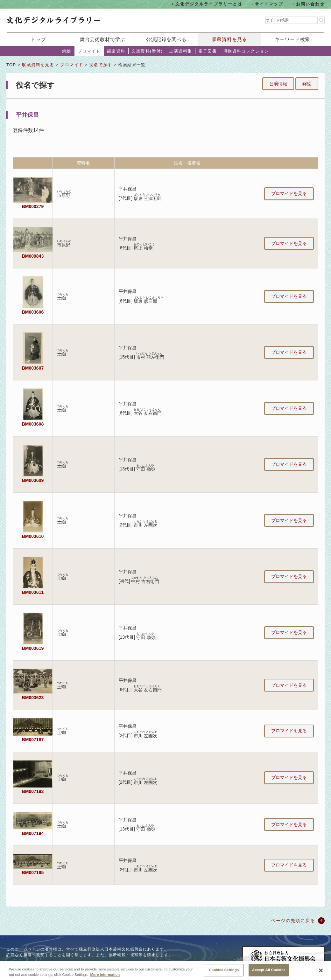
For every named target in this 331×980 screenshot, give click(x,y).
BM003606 (33, 312)
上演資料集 (180, 51)
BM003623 (33, 698)
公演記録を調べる (166, 39)
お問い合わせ (310, 4)
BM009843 (33, 256)
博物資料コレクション (246, 51)
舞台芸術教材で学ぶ (103, 39)
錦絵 (67, 51)
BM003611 (33, 592)
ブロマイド (89, 51)
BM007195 (33, 872)
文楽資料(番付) (147, 51)
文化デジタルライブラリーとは (209, 4)
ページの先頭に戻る (293, 921)
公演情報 (278, 84)
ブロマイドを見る (289, 193)
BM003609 (33, 480)
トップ (39, 39)
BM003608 (33, 424)
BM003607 (33, 368)
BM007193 (33, 791)
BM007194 (33, 833)
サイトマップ (269, 4)
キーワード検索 (292, 39)
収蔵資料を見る (229, 39)
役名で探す (101, 65)
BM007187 (33, 740)
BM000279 (33, 206)
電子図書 (208, 51)
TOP (11, 65)
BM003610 (33, 536)
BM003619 (33, 648)
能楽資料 (116, 51)
